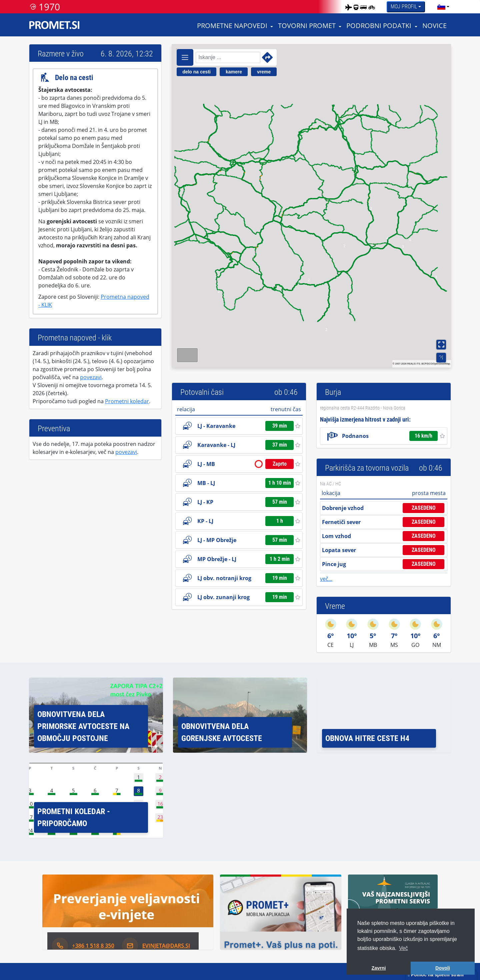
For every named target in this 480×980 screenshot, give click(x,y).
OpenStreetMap (441, 364)
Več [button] (403, 948)
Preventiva (54, 429)
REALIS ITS (414, 364)
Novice (434, 26)
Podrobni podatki (379, 26)
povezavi (91, 377)
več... (326, 579)
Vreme (335, 606)
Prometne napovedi (232, 26)
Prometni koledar (127, 401)
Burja (333, 392)
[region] (311, 206)
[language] (441, 7)
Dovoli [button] (443, 968)
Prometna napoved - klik (75, 338)
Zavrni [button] (378, 968)
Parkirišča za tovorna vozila (367, 468)
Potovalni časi (202, 392)
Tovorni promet (307, 26)
